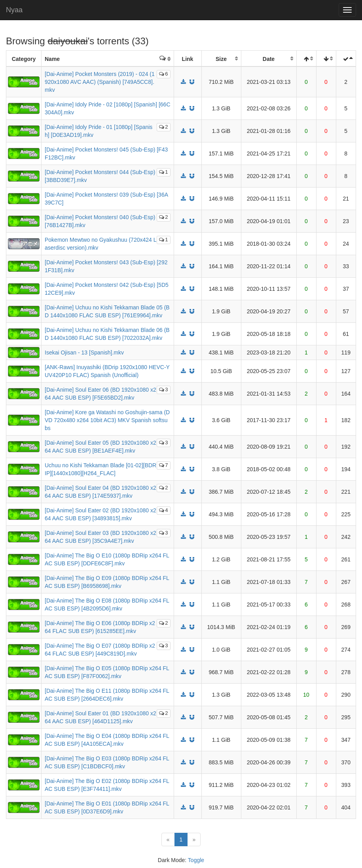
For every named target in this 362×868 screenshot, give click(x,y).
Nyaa (14, 10)
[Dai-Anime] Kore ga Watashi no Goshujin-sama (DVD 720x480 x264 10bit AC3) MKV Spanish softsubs (107, 420)
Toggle (196, 860)
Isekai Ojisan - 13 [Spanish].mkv (84, 353)
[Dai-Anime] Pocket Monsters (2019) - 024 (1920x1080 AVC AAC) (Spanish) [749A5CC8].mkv (100, 82)
